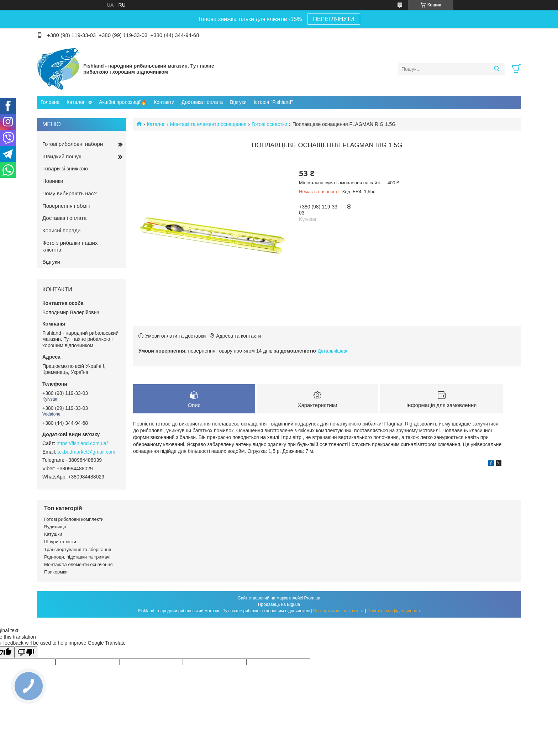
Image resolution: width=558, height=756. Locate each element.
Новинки (53, 181)
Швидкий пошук (62, 156)
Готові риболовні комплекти (74, 519)
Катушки (53, 534)
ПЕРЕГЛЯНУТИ (333, 19)
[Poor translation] (26, 652)
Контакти (164, 102)
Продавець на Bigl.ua (279, 604)
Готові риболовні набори (73, 144)
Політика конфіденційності (394, 611)
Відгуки (238, 102)
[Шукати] (497, 69)
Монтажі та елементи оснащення (208, 124)
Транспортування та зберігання (78, 549)
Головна (50, 102)
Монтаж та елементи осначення (78, 564)
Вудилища (55, 527)
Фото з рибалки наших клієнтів (70, 246)
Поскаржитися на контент (338, 611)
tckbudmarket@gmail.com (86, 452)
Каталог (76, 102)
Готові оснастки (269, 124)
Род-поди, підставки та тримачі (77, 557)
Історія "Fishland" (273, 102)
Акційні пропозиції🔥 (123, 102)
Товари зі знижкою (65, 168)
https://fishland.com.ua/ (82, 443)
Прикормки (56, 572)
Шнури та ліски (60, 542)
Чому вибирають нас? (70, 193)
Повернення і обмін (66, 206)
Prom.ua (312, 598)
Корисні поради (61, 230)
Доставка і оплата (202, 102)
